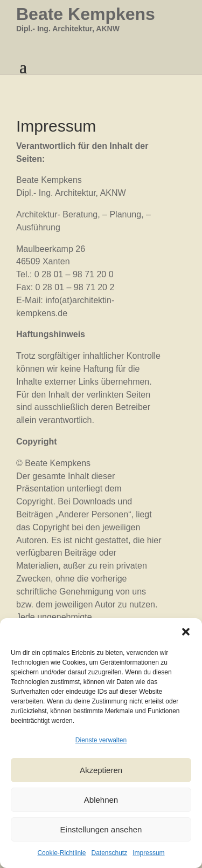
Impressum (148, 853)
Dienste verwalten (101, 740)
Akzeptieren (101, 770)
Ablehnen (101, 800)
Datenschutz (110, 853)
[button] (186, 632)
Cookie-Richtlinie (61, 853)
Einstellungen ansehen (101, 829)
